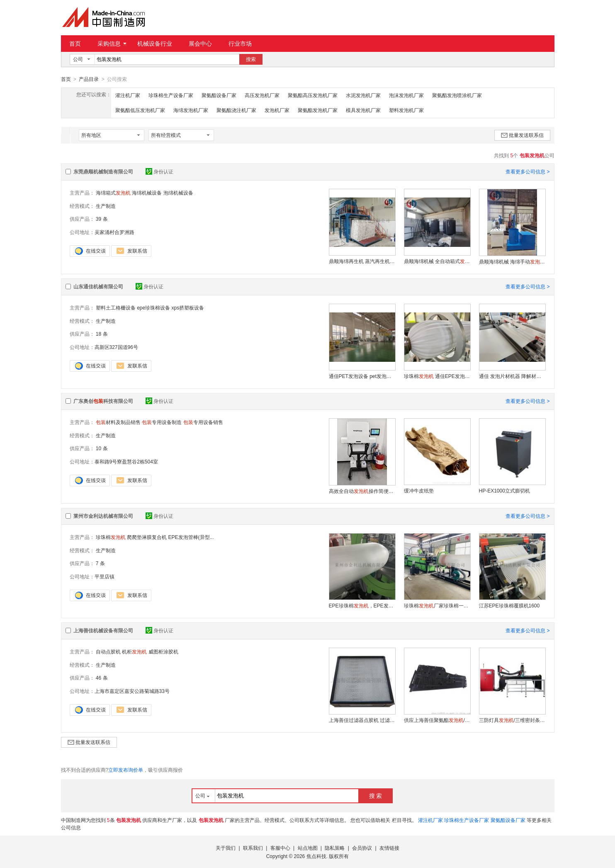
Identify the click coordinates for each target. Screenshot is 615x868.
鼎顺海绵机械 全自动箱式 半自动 (437, 261)
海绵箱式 (113, 193)
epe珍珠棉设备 (153, 307)
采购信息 (112, 44)
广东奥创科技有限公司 (103, 401)
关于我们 (226, 848)
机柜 (134, 651)
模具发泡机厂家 (363, 110)
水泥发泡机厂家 (363, 95)
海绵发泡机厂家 (191, 110)
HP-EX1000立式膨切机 (504, 490)
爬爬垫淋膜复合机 (147, 537)
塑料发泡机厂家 (406, 110)
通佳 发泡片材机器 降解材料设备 (512, 376)
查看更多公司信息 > (527, 171)
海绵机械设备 (147, 193)
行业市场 (240, 44)
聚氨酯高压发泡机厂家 (313, 95)
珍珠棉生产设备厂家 (171, 95)
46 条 (102, 678)
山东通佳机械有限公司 (98, 286)
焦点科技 (316, 856)
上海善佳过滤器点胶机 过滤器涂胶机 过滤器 (362, 720)
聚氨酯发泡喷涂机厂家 (457, 95)
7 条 (100, 563)
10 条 (102, 448)
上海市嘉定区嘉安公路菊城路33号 (132, 691)
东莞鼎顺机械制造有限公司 (103, 171)
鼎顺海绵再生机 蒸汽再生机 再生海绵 (362, 261)
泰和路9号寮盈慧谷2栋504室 (126, 461)
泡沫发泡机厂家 (406, 95)
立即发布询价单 (126, 770)
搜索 (251, 59)
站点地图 (308, 848)
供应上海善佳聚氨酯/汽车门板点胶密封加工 (437, 720)
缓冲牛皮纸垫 (419, 490)
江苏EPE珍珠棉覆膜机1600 (509, 605)
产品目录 (89, 79)
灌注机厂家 (128, 95)
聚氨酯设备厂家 (219, 95)
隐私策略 (335, 848)
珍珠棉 (111, 537)
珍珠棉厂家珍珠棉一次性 (437, 605)
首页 (75, 44)
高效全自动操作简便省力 (362, 491)
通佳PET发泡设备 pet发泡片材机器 (362, 376)
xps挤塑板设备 (188, 307)
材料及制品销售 (118, 422)
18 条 (102, 334)
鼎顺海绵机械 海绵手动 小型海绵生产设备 (512, 261)
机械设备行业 (155, 44)
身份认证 (159, 171)
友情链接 (389, 848)
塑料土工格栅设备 (116, 307)
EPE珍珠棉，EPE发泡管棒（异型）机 (362, 605)
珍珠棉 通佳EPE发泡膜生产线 (437, 376)
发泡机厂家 (277, 110)
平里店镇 (105, 576)
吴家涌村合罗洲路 (114, 232)
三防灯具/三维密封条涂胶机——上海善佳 (512, 720)
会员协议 (362, 848)
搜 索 (376, 795)
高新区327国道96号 (116, 347)
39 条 (102, 219)
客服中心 (280, 848)
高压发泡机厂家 (262, 95)
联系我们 (253, 848)
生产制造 (106, 206)
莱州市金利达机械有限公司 (103, 516)
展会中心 (200, 44)
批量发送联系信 (522, 135)
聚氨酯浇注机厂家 (236, 110)
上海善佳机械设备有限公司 (103, 630)
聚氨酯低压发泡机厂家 (140, 110)
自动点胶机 (108, 651)
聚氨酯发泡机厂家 (318, 110)
